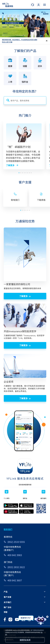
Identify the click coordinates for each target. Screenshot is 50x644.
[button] (23, 36)
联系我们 (8, 529)
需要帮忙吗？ (26, 618)
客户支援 (7, 597)
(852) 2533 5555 (16, 542)
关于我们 (7, 602)
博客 (6, 612)
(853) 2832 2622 (16, 567)
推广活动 (7, 607)
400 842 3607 (15, 580)
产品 (6, 592)
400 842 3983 (15, 555)
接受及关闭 (25, 640)
